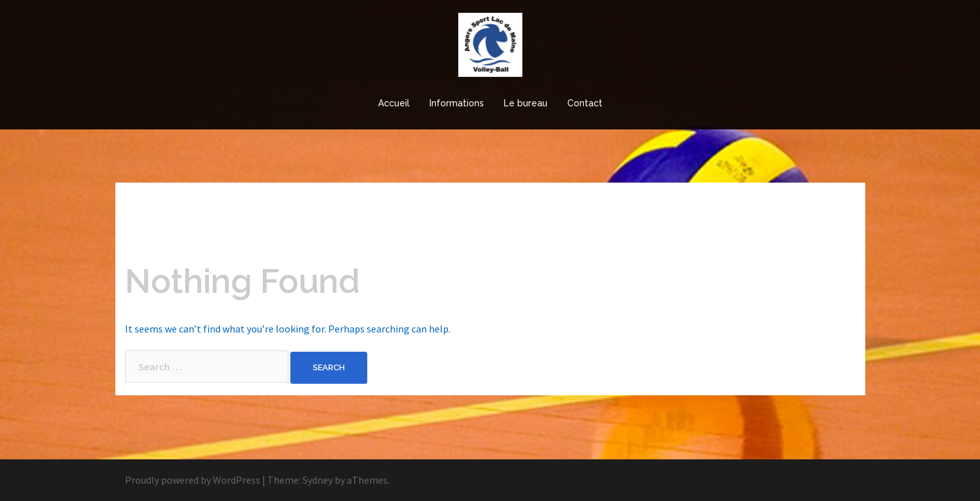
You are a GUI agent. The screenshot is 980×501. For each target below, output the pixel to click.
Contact (585, 103)
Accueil (394, 103)
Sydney (318, 480)
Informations (457, 103)
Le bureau (526, 103)
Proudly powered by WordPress (193, 480)
